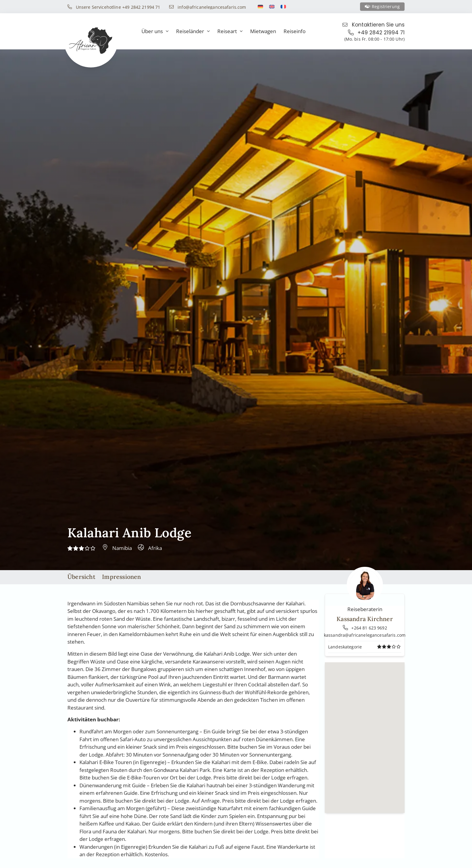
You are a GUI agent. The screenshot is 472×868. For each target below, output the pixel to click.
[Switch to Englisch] (272, 7)
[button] (365, 732)
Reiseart (230, 31)
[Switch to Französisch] (283, 7)
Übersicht (81, 577)
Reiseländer (193, 31)
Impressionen (121, 577)
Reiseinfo (295, 31)
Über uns (155, 31)
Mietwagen (263, 31)
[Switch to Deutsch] (260, 7)
